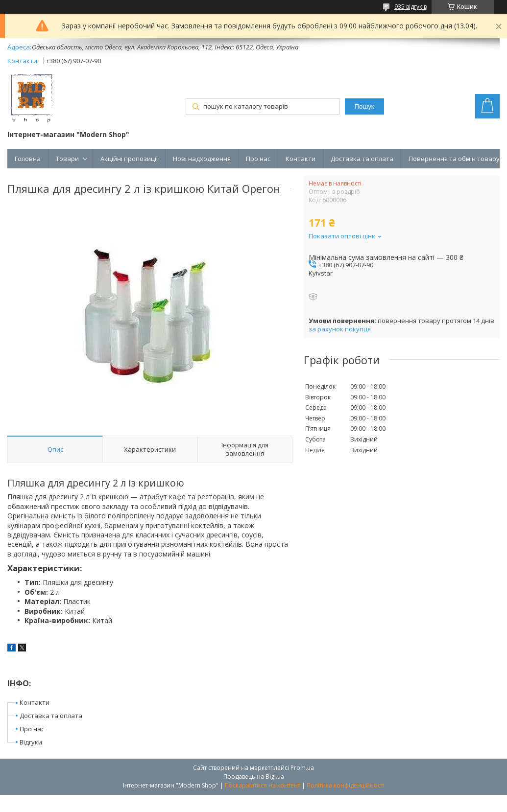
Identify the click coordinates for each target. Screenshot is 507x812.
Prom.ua (302, 768)
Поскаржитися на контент (263, 785)
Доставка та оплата (362, 159)
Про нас (258, 159)
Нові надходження (202, 159)
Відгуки (31, 742)
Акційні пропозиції (129, 159)
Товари (67, 159)
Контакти (301, 159)
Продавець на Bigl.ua (254, 777)
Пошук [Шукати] (364, 106)
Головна (28, 159)
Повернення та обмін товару (454, 159)
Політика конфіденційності (346, 785)
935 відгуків (410, 7)
